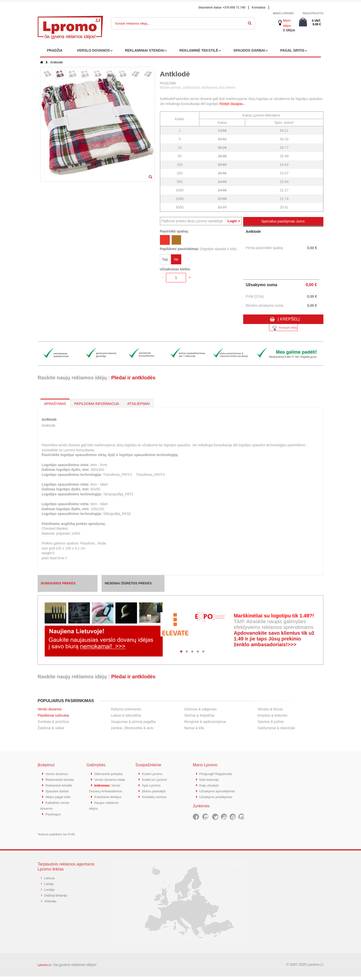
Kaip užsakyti (210, 785)
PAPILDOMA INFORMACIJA (97, 404)
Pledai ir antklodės (133, 378)
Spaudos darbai (58, 796)
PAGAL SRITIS (292, 50)
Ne (176, 260)
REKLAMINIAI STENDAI (145, 50)
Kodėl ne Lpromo (156, 779)
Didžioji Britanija (57, 898)
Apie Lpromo (152, 785)
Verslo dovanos (50, 709)
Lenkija (50, 892)
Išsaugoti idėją (283, 328)
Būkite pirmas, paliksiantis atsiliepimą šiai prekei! (198, 87)
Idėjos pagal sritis (59, 801)
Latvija (49, 887)
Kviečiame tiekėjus (109, 812)
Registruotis (313, 13)
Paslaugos (54, 818)
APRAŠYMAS (55, 404)
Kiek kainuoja (210, 779)
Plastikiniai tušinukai (53, 715)
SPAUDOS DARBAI (249, 50)
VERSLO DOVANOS (93, 50)
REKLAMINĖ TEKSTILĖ (199, 50)
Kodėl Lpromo (153, 774)
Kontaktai (259, 8)
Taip (165, 260)
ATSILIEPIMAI (139, 404)
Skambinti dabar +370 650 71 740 (222, 8)
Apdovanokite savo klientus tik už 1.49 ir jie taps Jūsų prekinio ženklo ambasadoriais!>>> (274, 639)
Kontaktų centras (155, 796)
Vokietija (51, 903)
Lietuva (50, 881)
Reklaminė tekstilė (60, 790)
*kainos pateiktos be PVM (56, 838)
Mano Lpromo (284, 13)
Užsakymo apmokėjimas (219, 790)
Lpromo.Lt (44, 968)
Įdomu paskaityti (155, 790)
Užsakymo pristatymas (217, 796)
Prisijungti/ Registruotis (217, 774)
